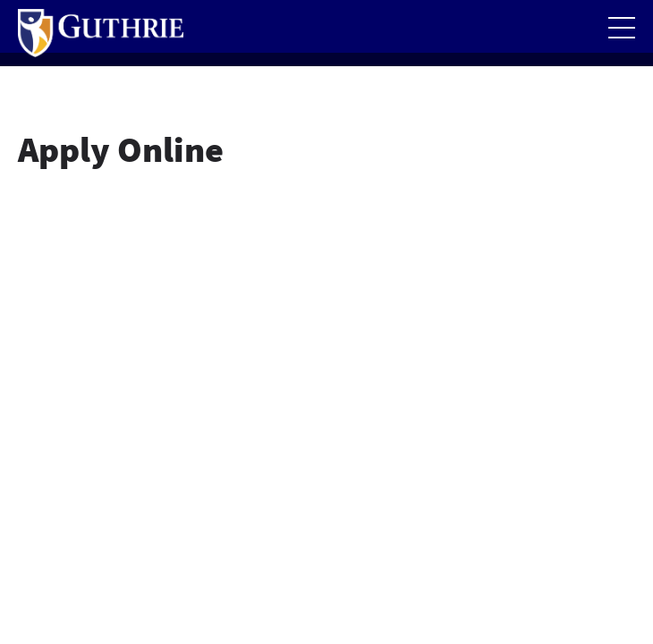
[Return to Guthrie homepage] (101, 33)
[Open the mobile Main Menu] (622, 28)
